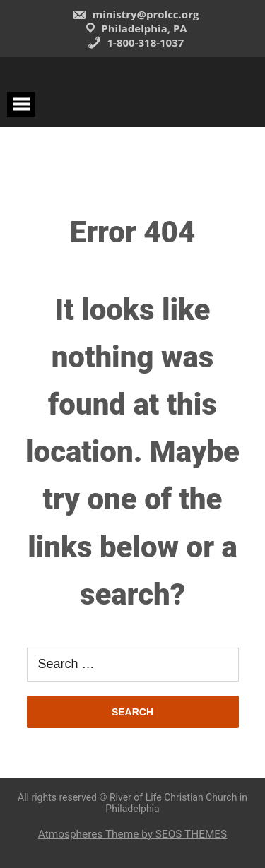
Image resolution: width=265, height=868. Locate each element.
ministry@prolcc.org (136, 14)
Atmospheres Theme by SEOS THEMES (132, 834)
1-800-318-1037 (136, 42)
